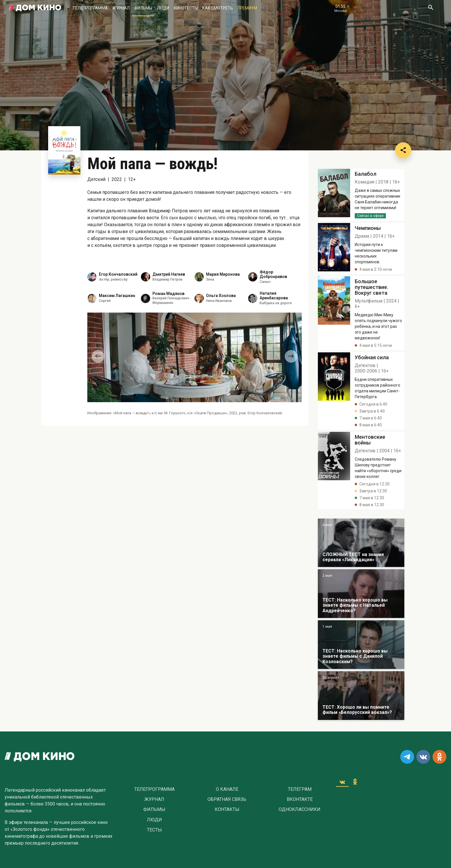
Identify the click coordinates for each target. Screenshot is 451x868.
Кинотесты (186, 8)
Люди (163, 8)
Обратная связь (227, 799)
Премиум (247, 8)
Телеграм (300, 789)
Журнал (121, 8)
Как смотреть (218, 8)
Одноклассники (300, 810)
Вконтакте (300, 799)
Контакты (227, 810)
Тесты (154, 830)
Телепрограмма (90, 8)
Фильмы (143, 8)
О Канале (227, 789)
